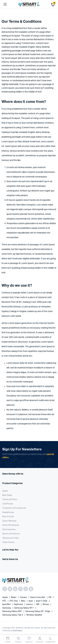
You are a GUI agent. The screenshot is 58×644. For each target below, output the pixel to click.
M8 (38, 604)
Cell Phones (8, 504)
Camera (24, 597)
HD (50, 597)
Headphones (8, 512)
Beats (14, 597)
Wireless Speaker (34, 615)
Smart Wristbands (11, 525)
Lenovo (30, 604)
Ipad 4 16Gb (42, 601)
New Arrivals (8, 517)
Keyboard (19, 604)
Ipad (31, 601)
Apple (5, 491)
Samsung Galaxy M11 (24, 608)
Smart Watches (9, 521)
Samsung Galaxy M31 (12, 611)
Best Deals (7, 495)
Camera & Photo (10, 499)
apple (5, 597)
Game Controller (38, 597)
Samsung (7, 608)
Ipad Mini (7, 604)
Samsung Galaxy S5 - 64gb (38, 611)
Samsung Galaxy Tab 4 (13, 615)
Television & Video (11, 538)
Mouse (46, 604)
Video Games (8, 542)
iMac (23, 601)
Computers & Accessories (14, 508)
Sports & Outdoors (11, 534)
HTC (4, 601)
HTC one (14, 601)
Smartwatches (9, 530)
